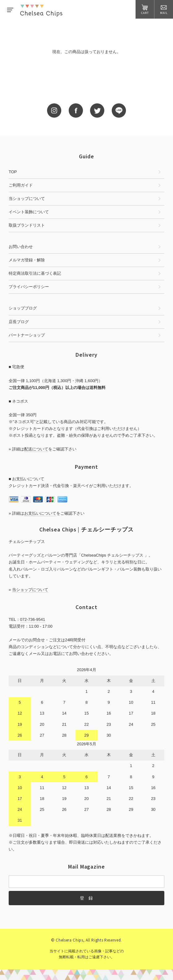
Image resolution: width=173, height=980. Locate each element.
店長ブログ (19, 322)
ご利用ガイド (21, 185)
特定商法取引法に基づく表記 (35, 273)
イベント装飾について (29, 212)
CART (145, 10)
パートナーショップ (27, 335)
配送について (36, 449)
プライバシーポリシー (29, 287)
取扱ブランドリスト (27, 225)
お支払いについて (40, 513)
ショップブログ (23, 308)
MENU (10, 10)
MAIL (164, 10)
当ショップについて (27, 199)
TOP (13, 172)
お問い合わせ (21, 247)
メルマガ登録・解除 (27, 260)
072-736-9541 (33, 619)
